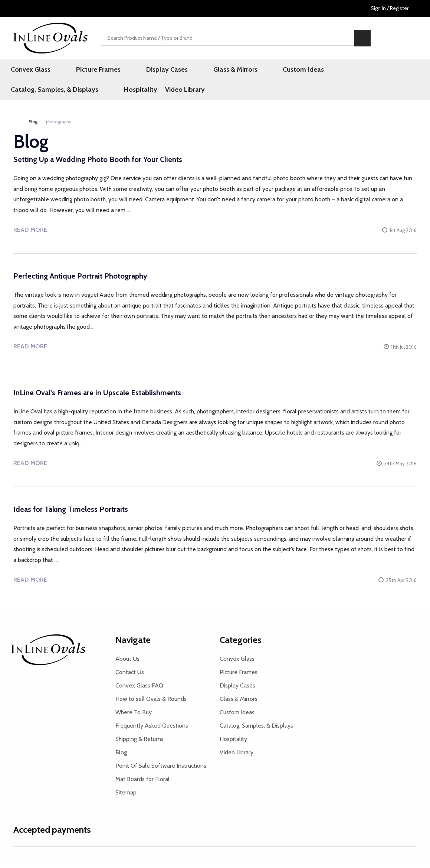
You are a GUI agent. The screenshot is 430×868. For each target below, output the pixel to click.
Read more (30, 233)
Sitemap (126, 796)
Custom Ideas (251, 70)
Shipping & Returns (139, 742)
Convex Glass (33, 70)
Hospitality (398, 70)
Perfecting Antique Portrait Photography (80, 279)
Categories (241, 643)
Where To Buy (134, 716)
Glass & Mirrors (197, 70)
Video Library (33, 92)
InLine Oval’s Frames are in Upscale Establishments (97, 396)
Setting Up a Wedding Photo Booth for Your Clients (98, 163)
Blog (121, 756)
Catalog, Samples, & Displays (326, 70)
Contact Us (130, 675)
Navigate (133, 643)
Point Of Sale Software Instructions (161, 769)
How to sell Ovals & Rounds (151, 702)
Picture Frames (87, 70)
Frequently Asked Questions (152, 729)
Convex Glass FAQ (139, 689)
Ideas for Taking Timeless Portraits (71, 513)
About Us (127, 662)
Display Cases (142, 70)
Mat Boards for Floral (142, 782)
